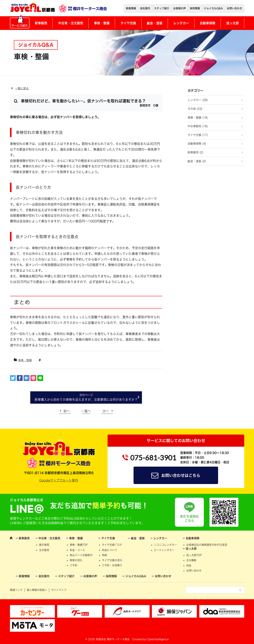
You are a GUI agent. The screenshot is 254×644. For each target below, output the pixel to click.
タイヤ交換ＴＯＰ (112, 545)
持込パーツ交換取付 (81, 555)
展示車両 (44, 545)
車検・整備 (102, 23)
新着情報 (131, 8)
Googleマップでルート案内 (59, 480)
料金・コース (77, 550)
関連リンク (16, 590)
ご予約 (74, 565)
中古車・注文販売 (71, 23)
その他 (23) (195, 109)
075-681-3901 (153, 458)
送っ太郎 (233, 23)
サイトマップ (59, 590)
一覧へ (86, 411)
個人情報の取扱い (37, 590)
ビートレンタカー (164, 550)
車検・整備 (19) (198, 118)
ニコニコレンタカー (165, 545)
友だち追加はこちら (189, 518)
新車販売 (41, 23)
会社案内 (145, 8)
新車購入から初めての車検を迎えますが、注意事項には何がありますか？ (86, 400)
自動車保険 (208, 23)
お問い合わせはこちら (181, 475)
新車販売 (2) (195, 152)
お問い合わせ (234, 8)
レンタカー (181, 23)
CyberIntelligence (158, 639)
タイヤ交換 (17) (198, 135)
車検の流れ (76, 560)
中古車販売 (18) (198, 126)
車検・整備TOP (79, 545)
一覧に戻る (22, 88)
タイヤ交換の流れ (112, 560)
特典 (104, 555)
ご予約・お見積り (112, 565)
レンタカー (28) (198, 100)
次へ (106, 411)
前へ (67, 411)
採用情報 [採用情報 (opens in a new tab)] (195, 8)
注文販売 (44, 550)
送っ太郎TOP (194, 555)
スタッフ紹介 (162, 8)
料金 (189, 565)
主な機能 (191, 560)
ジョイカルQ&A (213, 8)
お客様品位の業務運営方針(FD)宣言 (207, 545)
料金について (110, 550)
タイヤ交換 (128, 23)
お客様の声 (180, 8)
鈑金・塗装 (155, 23)
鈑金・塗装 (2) (197, 161)
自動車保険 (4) (197, 144)
